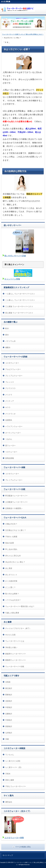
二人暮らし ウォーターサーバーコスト (20, 300)
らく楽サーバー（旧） (14, 767)
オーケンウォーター (13, 433)
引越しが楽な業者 (12, 613)
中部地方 (9, 707)
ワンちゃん (10, 755)
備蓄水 (8, 347)
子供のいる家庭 (11, 537)
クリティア (10, 401)
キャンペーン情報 (12, 279)
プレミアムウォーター (14, 376)
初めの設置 (10, 543)
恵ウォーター (10, 445)
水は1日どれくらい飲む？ (15, 562)
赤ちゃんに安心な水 (13, 556)
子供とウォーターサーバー (16, 786)
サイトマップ (8, 855)
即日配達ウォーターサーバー (16, 496)
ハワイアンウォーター (14, 426)
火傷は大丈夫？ (11, 524)
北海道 (8, 682)
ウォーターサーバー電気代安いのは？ (20, 606)
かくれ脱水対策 (11, 581)
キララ (8, 407)
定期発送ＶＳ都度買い (14, 508)
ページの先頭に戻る (23, 847)
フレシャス (10, 382)
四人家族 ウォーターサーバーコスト (19, 313)
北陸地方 (9, 701)
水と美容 (9, 568)
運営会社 (9, 802)
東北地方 (9, 688)
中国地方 (9, 720)
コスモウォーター (12, 363)
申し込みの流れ (11, 549)
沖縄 (7, 739)
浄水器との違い (11, 647)
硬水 (7, 335)
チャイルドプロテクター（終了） (18, 628)
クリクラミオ (10, 414)
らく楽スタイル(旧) (13, 761)
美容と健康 (10, 780)
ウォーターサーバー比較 (15, 666)
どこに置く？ (10, 587)
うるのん (9, 439)
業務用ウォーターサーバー (16, 660)
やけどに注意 (10, 635)
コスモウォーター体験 (14, 838)
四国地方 (9, 726)
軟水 (7, 328)
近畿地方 (9, 714)
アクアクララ (10, 388)
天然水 (8, 774)
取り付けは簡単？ (12, 594)
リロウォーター (11, 452)
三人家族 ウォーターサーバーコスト (19, 306)
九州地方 (9, 733)
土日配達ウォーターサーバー (16, 502)
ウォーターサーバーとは (15, 641)
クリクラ (9, 395)
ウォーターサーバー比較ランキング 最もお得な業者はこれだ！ (23, 34)
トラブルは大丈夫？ (13, 600)
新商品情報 (10, 458)
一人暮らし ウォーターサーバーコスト (20, 294)
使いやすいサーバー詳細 (15, 256)
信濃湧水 (9, 420)
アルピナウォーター (13, 369)
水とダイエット (11, 575)
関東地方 (9, 695)
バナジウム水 (10, 341)
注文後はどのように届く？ (16, 530)
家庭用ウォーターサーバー (16, 654)
